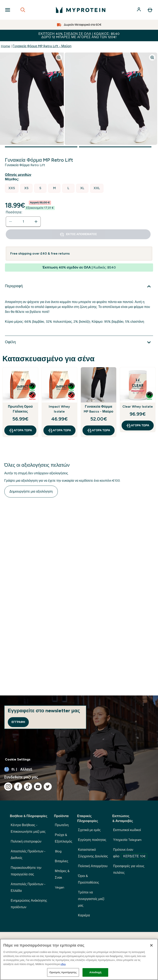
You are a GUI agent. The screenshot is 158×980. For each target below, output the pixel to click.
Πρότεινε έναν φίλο (130, 853)
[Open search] (23, 10)
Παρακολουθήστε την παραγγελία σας (26, 871)
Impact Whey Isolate (59, 409)
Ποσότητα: (14, 212)
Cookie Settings (18, 759)
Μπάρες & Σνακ (62, 874)
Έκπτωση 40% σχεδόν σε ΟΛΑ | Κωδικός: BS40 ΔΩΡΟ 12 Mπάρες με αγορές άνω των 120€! (79, 35)
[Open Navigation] (8, 10)
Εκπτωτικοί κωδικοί (127, 830)
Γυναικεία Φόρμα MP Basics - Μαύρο (99, 409)
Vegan (60, 887)
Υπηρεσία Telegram (127, 840)
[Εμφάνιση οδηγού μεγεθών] (19, 175)
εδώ (63, 964)
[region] (79, 959)
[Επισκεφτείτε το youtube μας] (38, 787)
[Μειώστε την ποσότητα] (10, 222)
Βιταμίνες (62, 861)
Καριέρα (84, 915)
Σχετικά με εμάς (89, 830)
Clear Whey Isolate (138, 407)
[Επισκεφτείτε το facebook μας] (18, 787)
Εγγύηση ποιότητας (92, 840)
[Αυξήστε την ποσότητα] (36, 222)
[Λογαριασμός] (139, 10)
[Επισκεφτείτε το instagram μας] (8, 787)
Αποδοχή (95, 972)
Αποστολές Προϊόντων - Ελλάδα (28, 887)
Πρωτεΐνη (62, 825)
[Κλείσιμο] (151, 945)
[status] (23, 222)
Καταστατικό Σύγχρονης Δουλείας (93, 853)
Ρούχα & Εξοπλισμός (64, 838)
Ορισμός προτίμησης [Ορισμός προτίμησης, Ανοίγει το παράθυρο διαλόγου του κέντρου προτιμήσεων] (63, 972)
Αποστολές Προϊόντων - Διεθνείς (28, 855)
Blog (58, 851)
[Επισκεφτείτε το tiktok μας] (28, 787)
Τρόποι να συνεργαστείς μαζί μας (91, 899)
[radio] (12, 188)
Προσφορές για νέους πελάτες (129, 869)
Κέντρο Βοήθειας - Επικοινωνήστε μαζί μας (28, 828)
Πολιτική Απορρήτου (93, 866)
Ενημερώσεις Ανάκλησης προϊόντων (29, 904)
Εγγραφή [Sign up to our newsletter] (18, 722)
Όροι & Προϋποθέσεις (88, 879)
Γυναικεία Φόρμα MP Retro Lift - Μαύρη (42, 46)
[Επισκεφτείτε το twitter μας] (48, 787)
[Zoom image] (59, 57)
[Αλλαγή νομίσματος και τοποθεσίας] (79, 769)
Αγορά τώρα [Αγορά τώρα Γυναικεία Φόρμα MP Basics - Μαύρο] (99, 430)
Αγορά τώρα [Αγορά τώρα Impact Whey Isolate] (60, 430)
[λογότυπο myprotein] (81, 10)
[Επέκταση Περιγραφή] (79, 286)
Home (5, 46)
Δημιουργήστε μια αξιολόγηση (31, 491)
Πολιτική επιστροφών (26, 841)
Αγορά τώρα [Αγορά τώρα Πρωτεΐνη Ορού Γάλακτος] (20, 430)
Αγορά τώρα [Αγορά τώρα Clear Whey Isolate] (138, 425)
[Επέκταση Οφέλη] (79, 342)
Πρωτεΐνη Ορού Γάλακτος (20, 409)
